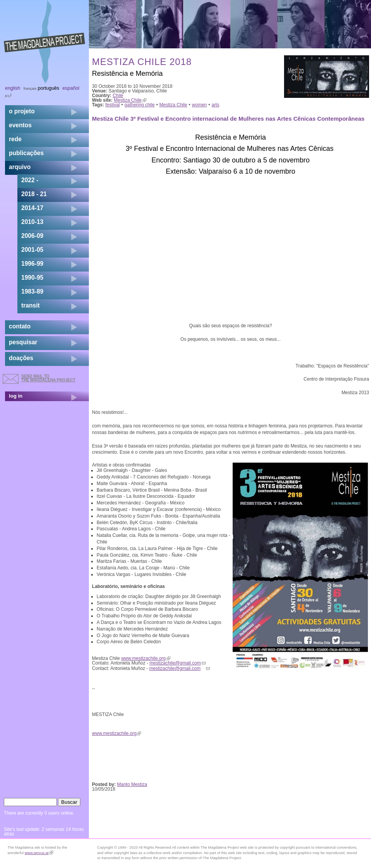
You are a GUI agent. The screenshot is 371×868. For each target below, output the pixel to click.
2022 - (30, 180)
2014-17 (32, 208)
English (13, 88)
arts (215, 105)
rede (15, 139)
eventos (20, 125)
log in (16, 396)
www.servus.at (39, 853)
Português (49, 88)
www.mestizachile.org (146, 658)
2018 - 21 (34, 194)
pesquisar (23, 342)
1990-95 (32, 278)
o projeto (22, 111)
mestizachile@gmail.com (178, 663)
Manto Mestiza (132, 784)
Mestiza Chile (130, 100)
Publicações (26, 153)
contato (20, 326)
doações (21, 358)
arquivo (20, 167)
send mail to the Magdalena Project (48, 378)
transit (31, 305)
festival (113, 105)
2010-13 (32, 222)
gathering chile (140, 105)
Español (71, 88)
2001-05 (32, 250)
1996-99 (32, 264)
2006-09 (32, 236)
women (200, 105)
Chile (118, 96)
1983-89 (32, 291)
